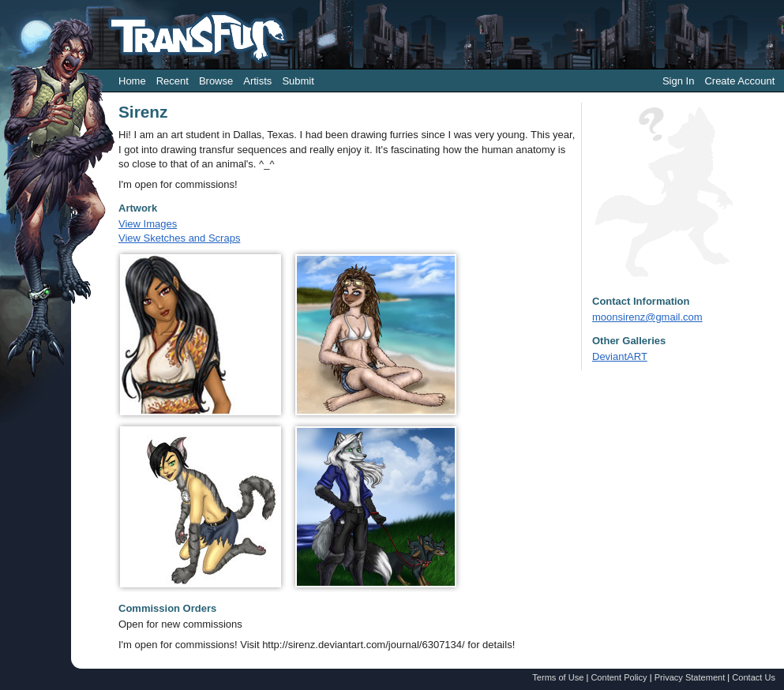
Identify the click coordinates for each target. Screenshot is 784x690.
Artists (257, 81)
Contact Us (754, 677)
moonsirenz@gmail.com (647, 317)
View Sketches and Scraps (179, 238)
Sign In (678, 81)
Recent (173, 81)
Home (132, 81)
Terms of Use (558, 677)
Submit (298, 81)
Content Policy (619, 677)
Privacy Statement (690, 677)
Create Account (739, 81)
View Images (148, 224)
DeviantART (620, 356)
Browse (216, 81)
